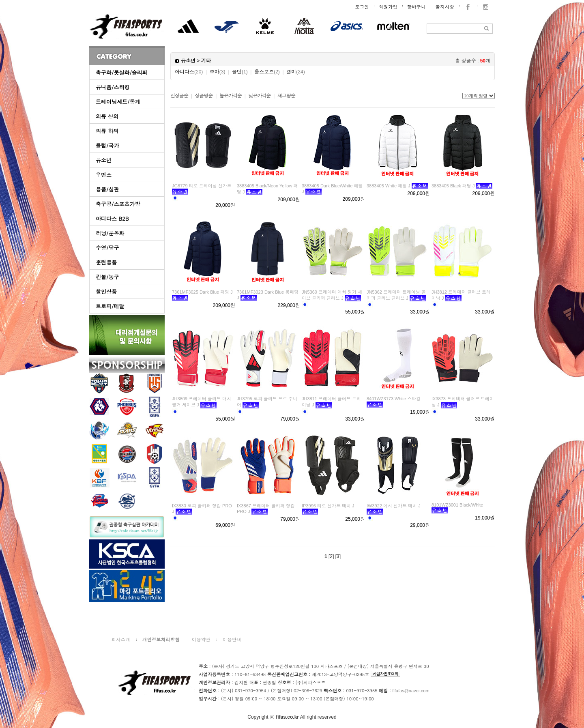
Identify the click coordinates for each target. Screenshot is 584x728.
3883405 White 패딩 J (389, 186)
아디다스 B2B (112, 218)
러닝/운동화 (110, 233)
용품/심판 (107, 189)
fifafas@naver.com (411, 691)
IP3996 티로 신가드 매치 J (328, 506)
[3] (338, 556)
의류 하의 (107, 131)
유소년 (104, 160)
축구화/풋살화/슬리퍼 (122, 72)
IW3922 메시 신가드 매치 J (394, 506)
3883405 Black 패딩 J (453, 186)
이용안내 (232, 639)
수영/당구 (107, 248)
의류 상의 (107, 116)
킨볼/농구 (107, 277)
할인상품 (106, 291)
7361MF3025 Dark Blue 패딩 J (202, 292)
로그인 (362, 7)
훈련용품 (106, 262)
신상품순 (179, 96)
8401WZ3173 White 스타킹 (394, 399)
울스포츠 (267, 72)
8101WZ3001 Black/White (457, 505)
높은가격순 (231, 96)
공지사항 (445, 7)
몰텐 (240, 72)
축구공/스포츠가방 (118, 204)
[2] (331, 556)
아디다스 (189, 72)
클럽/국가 (107, 145)
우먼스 (104, 175)
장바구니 (417, 7)
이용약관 (201, 639)
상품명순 (204, 96)
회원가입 (388, 7)
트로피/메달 (110, 306)
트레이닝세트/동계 (118, 102)
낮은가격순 (259, 96)
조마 (218, 72)
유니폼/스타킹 (113, 87)
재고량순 (286, 96)
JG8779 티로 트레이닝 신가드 (202, 186)
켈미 (295, 72)
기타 (206, 61)
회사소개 (121, 639)
